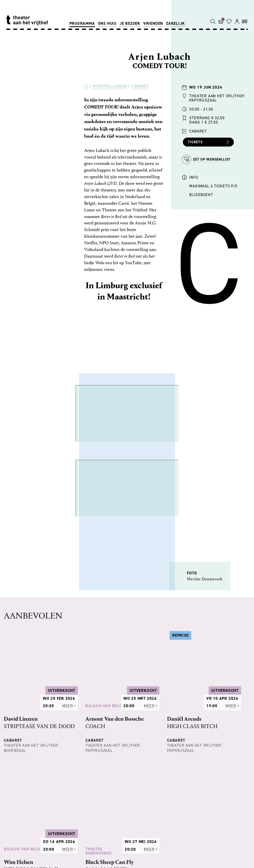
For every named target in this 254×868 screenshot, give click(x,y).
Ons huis (107, 23)
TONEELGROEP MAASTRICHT (119, 835)
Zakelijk (175, 23)
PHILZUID (78, 835)
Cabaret (140, 86)
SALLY (77, 841)
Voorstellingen (110, 86)
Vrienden (153, 23)
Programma (82, 23)
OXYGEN (96, 841)
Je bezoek (130, 23)
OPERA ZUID (163, 835)
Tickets (209, 142)
